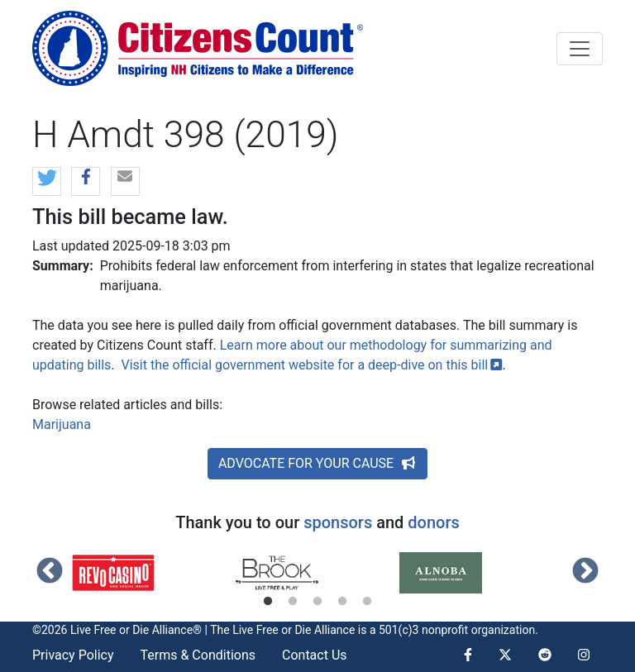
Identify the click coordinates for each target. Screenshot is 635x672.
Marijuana (62, 424)
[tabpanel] (154, 573)
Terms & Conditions (198, 655)
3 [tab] (317, 602)
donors (433, 522)
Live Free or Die (272, 630)
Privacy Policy (73, 655)
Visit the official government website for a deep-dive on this (312, 365)
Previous (50, 572)
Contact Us (315, 655)
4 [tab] (342, 602)
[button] (47, 182)
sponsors (338, 522)
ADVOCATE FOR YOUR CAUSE (317, 463)
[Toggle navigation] (580, 49)
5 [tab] (367, 602)
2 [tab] (293, 602)
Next (585, 572)
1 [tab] (268, 602)
